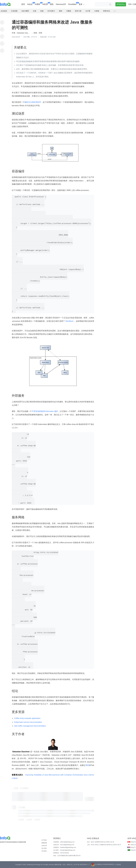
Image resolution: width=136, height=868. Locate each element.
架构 (61, 11)
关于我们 (44, 840)
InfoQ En (133, 842)
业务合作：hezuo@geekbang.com (64, 845)
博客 (87, 765)
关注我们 (44, 851)
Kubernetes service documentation (28, 722)
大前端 (97, 11)
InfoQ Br (133, 850)
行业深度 (14, 11)
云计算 (88, 11)
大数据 (69, 11)
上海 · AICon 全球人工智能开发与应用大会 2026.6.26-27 (104, 845)
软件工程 (78, 11)
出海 (35, 11)
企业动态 (4, 11)
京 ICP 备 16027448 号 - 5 (82, 865)
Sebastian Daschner (24, 33)
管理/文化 (107, 11)
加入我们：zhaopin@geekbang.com (64, 850)
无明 (40, 33)
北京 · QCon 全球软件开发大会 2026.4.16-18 (100, 842)
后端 (42, 11)
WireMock (69, 321)
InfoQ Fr (133, 847)
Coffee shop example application (27, 718)
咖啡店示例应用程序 (33, 102)
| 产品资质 (118, 865)
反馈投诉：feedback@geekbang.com (65, 847)
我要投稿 (44, 843)
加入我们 (44, 848)
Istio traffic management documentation (30, 726)
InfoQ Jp (133, 845)
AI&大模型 (25, 11)
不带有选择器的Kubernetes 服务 (45, 411)
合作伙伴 (44, 846)
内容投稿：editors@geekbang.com (64, 842)
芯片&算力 (51, 11)
